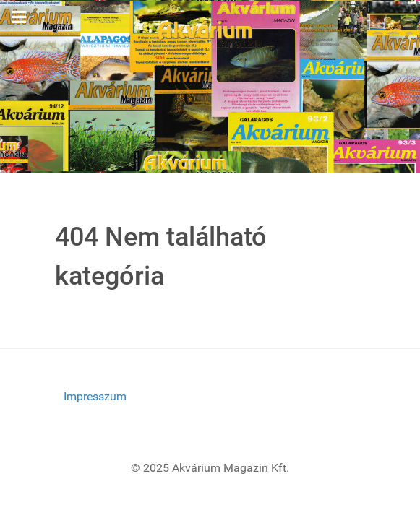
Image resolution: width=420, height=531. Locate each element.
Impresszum (95, 396)
